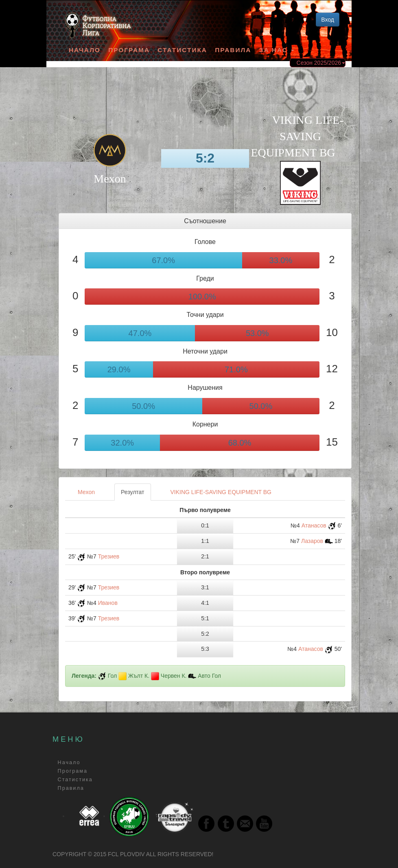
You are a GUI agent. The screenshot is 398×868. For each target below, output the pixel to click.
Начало (85, 50)
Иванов (108, 603)
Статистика (182, 50)
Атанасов (314, 525)
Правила (233, 50)
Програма (129, 50)
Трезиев (109, 556)
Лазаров (312, 541)
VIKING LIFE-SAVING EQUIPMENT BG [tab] (221, 492)
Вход (328, 20)
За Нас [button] (277, 50)
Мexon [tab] (86, 492)
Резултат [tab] (132, 492)
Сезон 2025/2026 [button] (321, 63)
